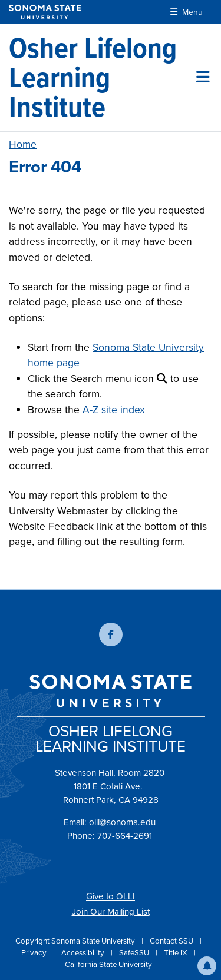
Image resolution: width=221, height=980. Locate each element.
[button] (207, 966)
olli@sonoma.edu (122, 822)
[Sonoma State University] (45, 12)
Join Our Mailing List (111, 912)
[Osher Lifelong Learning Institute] (103, 77)
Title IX (177, 953)
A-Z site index (114, 410)
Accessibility (84, 953)
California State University (108, 964)
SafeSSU (135, 953)
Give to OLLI (111, 896)
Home (23, 144)
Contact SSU (172, 941)
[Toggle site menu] (203, 77)
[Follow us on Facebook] (111, 634)
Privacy (35, 953)
